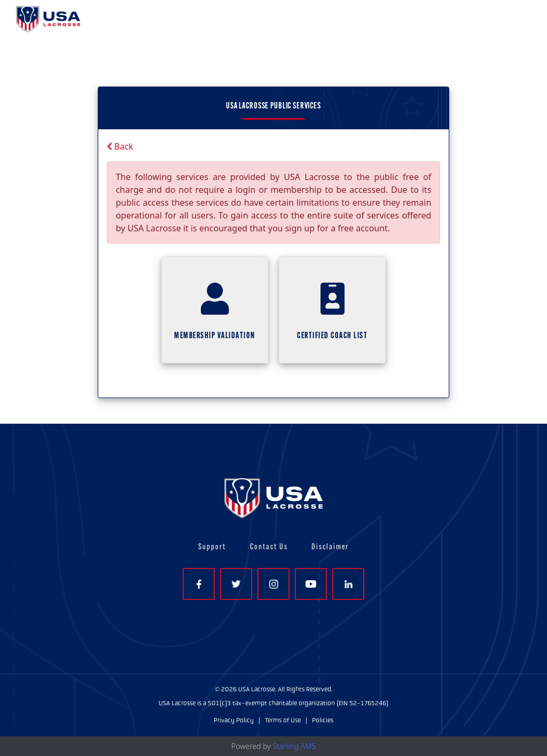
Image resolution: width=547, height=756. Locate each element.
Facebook (199, 584)
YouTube (311, 584)
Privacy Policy (234, 720)
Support (212, 547)
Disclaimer (330, 547)
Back (120, 146)
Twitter (236, 584)
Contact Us (269, 547)
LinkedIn (349, 584)
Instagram (274, 584)
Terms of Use (283, 720)
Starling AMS (294, 746)
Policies (323, 720)
